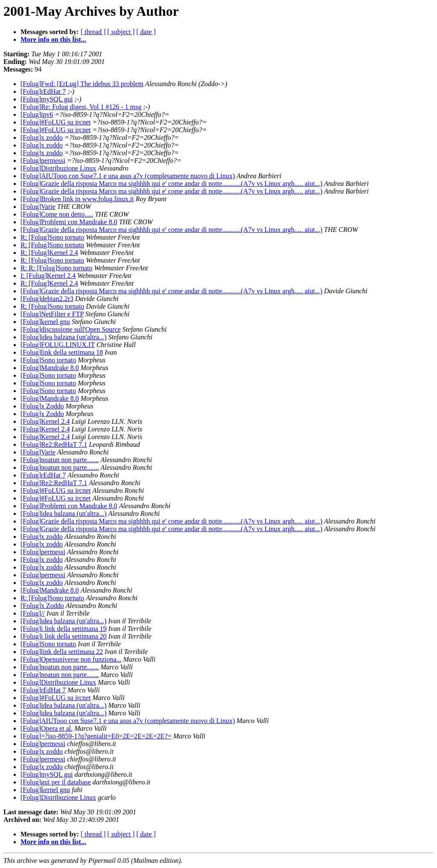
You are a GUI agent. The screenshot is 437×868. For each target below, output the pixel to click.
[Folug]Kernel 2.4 (45, 421)
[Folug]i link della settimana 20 (64, 636)
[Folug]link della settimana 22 (62, 652)
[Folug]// (33, 613)
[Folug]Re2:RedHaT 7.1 (54, 444)
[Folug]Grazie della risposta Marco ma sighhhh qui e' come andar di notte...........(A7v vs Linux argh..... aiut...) (171, 184)
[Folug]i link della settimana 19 (64, 629)
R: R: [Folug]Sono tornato (56, 268)
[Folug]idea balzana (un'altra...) (63, 337)
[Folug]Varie (38, 207)
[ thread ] (93, 32)
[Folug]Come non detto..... (57, 214)
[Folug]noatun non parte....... (60, 460)
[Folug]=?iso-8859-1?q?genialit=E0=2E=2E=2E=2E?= (96, 736)
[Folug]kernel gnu (45, 322)
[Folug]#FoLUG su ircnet (55, 122)
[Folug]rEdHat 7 (43, 91)
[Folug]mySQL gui (47, 99)
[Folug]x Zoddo (42, 406)
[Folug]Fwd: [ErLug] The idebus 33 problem (82, 84)
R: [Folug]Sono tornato (52, 237)
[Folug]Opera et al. (47, 728)
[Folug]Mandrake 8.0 (50, 368)
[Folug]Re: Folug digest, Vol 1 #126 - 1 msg (81, 107)
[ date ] (146, 32)
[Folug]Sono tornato (48, 360)
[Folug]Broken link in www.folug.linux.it (77, 199)
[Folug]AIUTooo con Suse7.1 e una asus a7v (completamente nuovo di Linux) (128, 176)
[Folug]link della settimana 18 (62, 352)
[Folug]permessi (43, 161)
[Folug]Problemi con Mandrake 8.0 (69, 222)
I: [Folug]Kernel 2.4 (48, 276)
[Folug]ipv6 (37, 114)
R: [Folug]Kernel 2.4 (49, 253)
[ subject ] (121, 32)
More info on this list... (53, 39)
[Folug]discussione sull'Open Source (71, 329)
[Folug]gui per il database (56, 782)
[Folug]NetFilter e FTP (52, 314)
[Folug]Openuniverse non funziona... (71, 659)
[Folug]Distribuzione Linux (58, 168)
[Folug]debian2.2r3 (47, 299)
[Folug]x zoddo (42, 137)
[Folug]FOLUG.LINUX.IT (58, 345)
